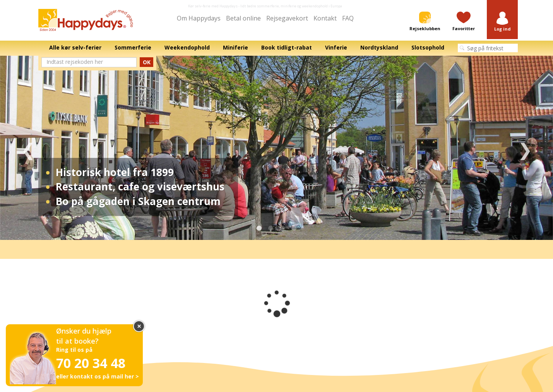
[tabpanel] (276, 148)
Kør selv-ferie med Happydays (213, 6)
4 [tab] (294, 228)
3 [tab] (282, 228)
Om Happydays (199, 18)
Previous (28, 148)
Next (525, 148)
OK (147, 62)
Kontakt (325, 18)
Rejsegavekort (287, 18)
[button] (502, 22)
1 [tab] (259, 228)
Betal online (243, 18)
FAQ (348, 18)
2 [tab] (271, 228)
